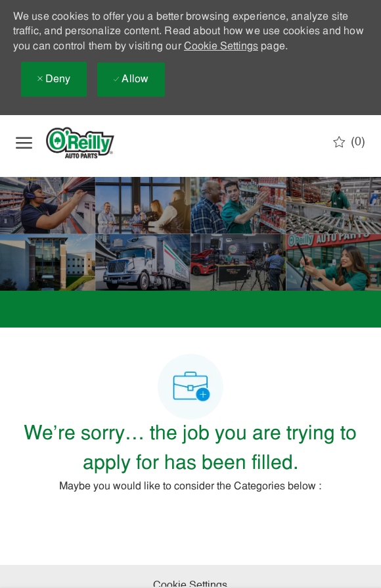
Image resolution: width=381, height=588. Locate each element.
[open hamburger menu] (24, 143)
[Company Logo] (91, 143)
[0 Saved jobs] (349, 142)
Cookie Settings (221, 47)
